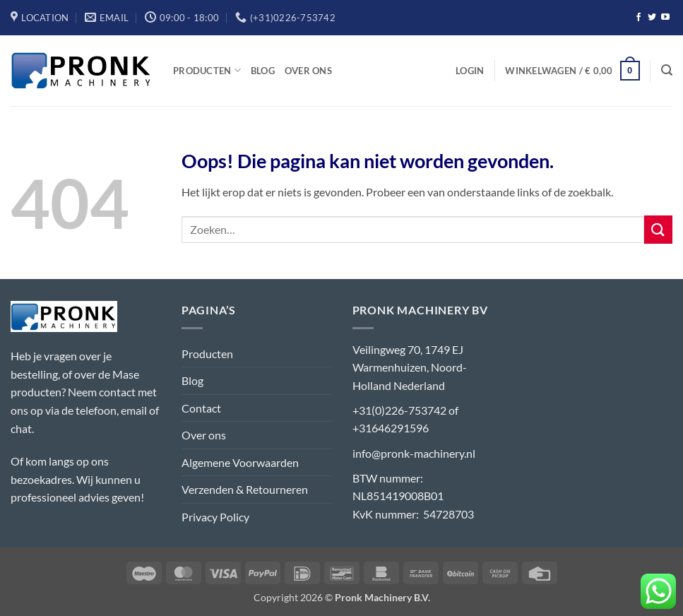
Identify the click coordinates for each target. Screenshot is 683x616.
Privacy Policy (215, 517)
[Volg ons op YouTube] (665, 18)
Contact (201, 408)
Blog (263, 71)
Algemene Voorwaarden (240, 462)
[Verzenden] (658, 229)
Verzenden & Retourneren (245, 489)
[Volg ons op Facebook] (639, 18)
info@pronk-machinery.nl (414, 453)
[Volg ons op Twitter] (652, 18)
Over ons (308, 71)
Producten (207, 70)
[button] (470, 71)
